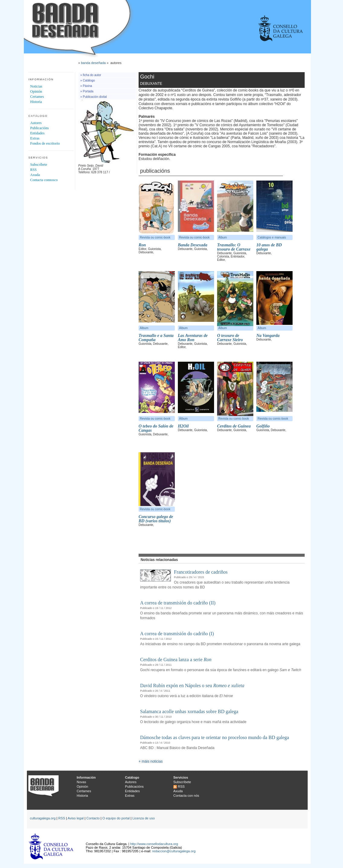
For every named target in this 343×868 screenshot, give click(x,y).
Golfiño (263, 426)
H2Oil (183, 426)
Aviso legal (76, 818)
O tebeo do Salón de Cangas (156, 428)
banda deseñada (93, 63)
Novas (81, 782)
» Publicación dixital (94, 97)
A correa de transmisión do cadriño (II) (178, 603)
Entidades (37, 133)
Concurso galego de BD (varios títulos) (156, 519)
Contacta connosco (44, 180)
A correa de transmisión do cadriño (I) (177, 634)
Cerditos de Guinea (234, 426)
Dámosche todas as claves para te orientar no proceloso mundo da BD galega (215, 737)
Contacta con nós (186, 796)
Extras (35, 138)
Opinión (36, 91)
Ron (142, 245)
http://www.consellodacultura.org (154, 844)
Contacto (93, 818)
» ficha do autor (91, 75)
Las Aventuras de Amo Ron (193, 338)
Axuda (35, 175)
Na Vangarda (268, 336)
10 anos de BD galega (269, 247)
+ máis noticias (151, 761)
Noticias (36, 86)
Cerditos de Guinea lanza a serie (176, 660)
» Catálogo (88, 80)
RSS (33, 170)
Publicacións (39, 128)
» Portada (87, 91)
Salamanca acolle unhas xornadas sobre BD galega (189, 711)
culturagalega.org (43, 818)
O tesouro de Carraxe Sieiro (230, 338)
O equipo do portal (116, 818)
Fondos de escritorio (45, 143)
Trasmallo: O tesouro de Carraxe (234, 247)
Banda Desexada (193, 245)
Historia (36, 102)
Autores (36, 123)
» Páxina (86, 86)
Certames (37, 97)
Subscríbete (39, 165)
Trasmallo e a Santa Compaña (156, 338)
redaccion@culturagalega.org (174, 851)
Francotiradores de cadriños (201, 572)
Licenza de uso (144, 818)
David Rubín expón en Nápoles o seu (192, 685)
